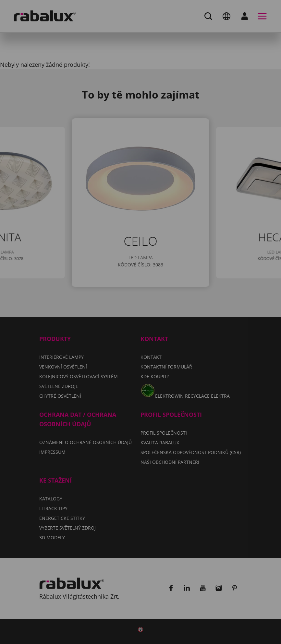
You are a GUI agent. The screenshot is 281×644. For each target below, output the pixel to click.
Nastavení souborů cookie (87, 346)
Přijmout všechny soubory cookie (97, 379)
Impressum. (72, 327)
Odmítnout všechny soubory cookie (101, 363)
